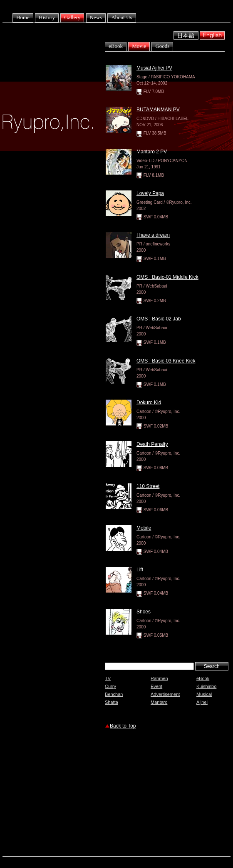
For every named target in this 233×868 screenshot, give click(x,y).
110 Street (148, 486)
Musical (204, 694)
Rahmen (159, 678)
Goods (162, 46)
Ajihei (202, 702)
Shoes (144, 612)
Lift (140, 570)
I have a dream (153, 235)
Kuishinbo (206, 686)
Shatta (112, 702)
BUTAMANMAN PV (158, 110)
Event (156, 686)
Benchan (114, 694)
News (96, 17)
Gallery (72, 17)
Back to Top (123, 726)
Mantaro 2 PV (152, 152)
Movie (139, 46)
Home (23, 17)
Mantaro (159, 702)
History (47, 17)
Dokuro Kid (149, 403)
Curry (110, 686)
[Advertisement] (161, 794)
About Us (121, 17)
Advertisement (165, 694)
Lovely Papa (150, 193)
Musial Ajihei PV (154, 68)
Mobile (144, 528)
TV (108, 678)
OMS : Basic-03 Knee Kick (166, 361)
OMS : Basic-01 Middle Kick (167, 277)
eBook (116, 46)
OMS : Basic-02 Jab (159, 319)
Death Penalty (152, 444)
